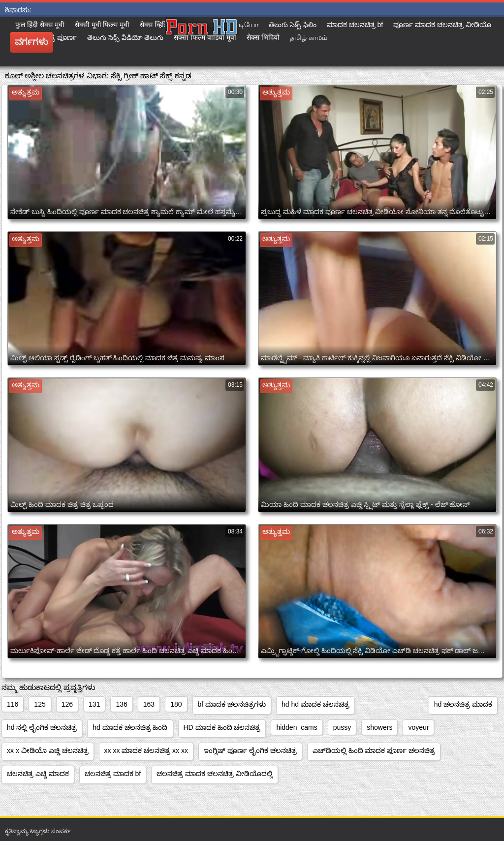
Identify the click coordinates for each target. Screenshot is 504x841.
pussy (342, 727)
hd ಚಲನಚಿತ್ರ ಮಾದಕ (463, 704)
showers (379, 727)
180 (176, 704)
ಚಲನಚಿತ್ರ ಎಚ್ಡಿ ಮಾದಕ (38, 774)
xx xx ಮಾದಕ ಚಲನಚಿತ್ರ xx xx (146, 750)
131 (94, 704)
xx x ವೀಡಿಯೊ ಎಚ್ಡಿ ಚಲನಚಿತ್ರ (48, 750)
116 (13, 704)
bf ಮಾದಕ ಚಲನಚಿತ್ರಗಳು (232, 704)
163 (149, 704)
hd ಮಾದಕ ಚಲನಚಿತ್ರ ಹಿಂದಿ (130, 727)
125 (40, 704)
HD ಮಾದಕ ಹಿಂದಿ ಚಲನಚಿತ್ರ (222, 727)
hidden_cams (297, 727)
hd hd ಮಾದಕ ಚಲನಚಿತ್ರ (315, 704)
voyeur (418, 727)
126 (67, 704)
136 (121, 704)
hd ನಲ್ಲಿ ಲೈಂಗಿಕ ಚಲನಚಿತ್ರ (42, 727)
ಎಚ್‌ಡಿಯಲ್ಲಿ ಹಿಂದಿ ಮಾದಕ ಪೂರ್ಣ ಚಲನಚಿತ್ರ (374, 750)
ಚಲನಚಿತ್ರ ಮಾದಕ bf (113, 774)
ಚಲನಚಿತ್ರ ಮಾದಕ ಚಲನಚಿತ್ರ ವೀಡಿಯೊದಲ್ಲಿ (215, 774)
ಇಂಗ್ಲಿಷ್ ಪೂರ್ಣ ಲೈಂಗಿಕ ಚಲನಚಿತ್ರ (250, 750)
